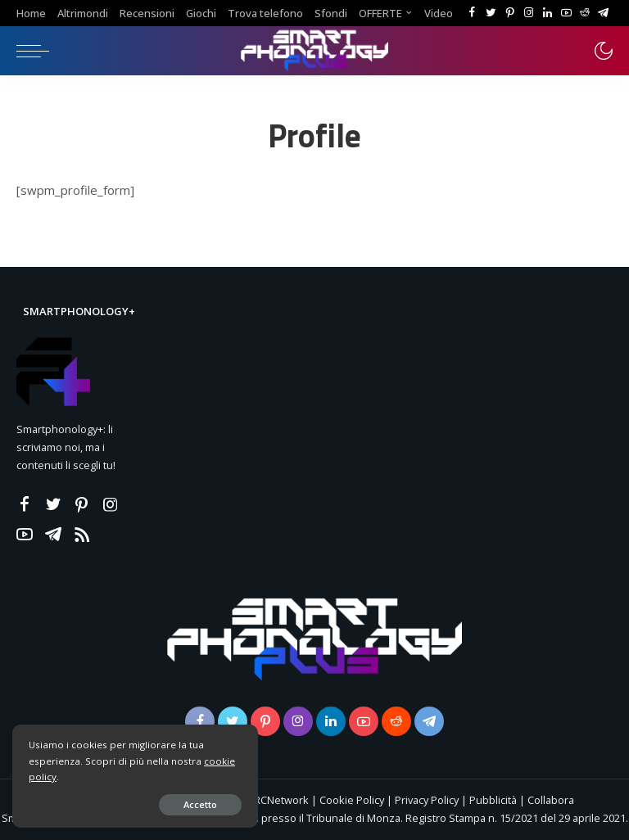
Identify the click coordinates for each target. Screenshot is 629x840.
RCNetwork (281, 800)
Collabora (551, 800)
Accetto (200, 804)
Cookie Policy (352, 800)
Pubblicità (494, 800)
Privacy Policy (427, 800)
